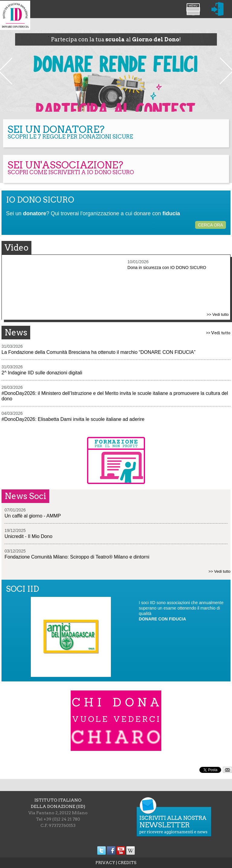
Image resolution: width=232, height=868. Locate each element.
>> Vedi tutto (218, 314)
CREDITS (127, 863)
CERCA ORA (211, 225)
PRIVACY (105, 863)
